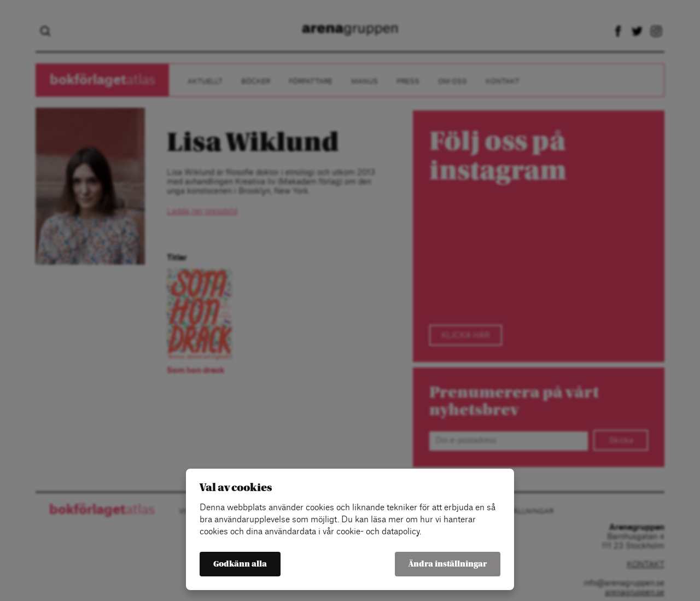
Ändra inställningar (448, 564)
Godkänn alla (240, 564)
